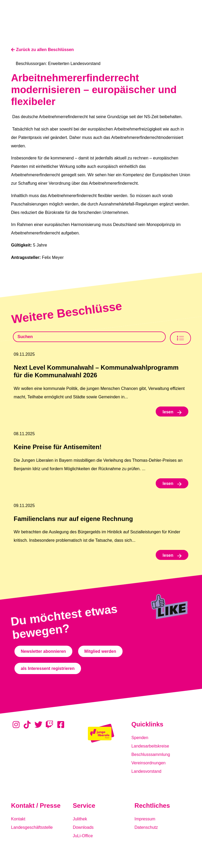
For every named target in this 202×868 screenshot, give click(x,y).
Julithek (80, 819)
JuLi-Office (83, 836)
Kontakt (18, 819)
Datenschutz (146, 827)
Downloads (83, 827)
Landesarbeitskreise (150, 746)
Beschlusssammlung (151, 754)
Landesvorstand (147, 771)
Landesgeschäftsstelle (32, 827)
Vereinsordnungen (149, 763)
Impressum (145, 819)
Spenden (140, 738)
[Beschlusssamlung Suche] (89, 337)
